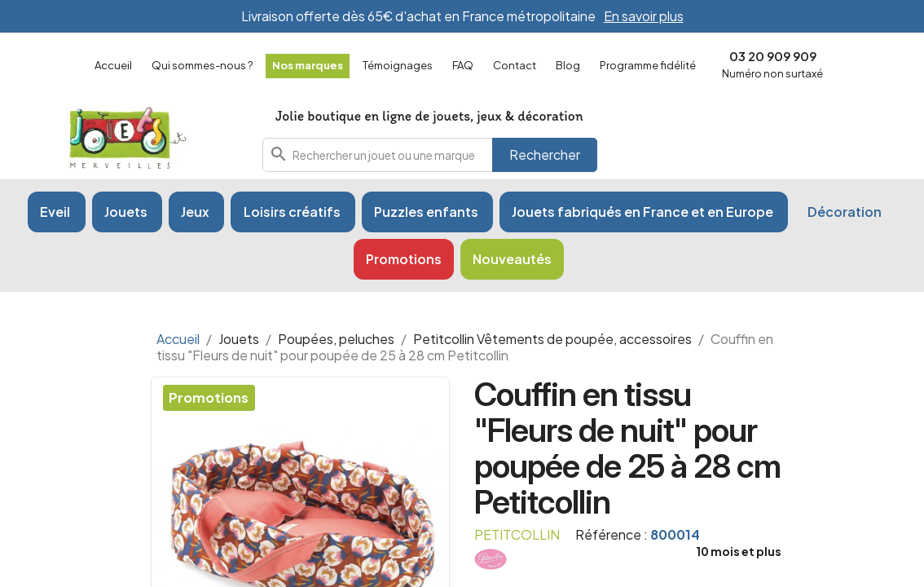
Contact (515, 65)
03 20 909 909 (773, 56)
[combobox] (430, 155)
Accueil (113, 65)
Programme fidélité (648, 65)
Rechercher (545, 154)
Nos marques (308, 65)
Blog (568, 65)
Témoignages (398, 65)
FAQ (463, 65)
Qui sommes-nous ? (202, 65)
